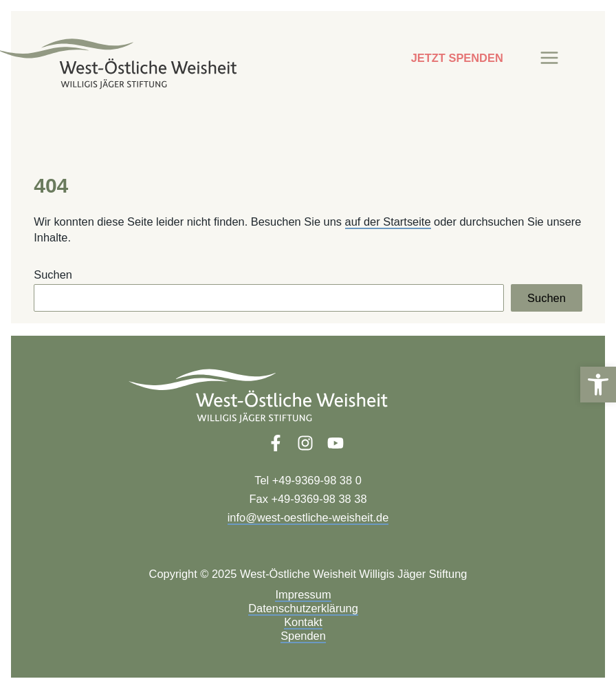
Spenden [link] (303, 636)
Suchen (53, 274)
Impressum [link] (303, 594)
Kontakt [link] (303, 622)
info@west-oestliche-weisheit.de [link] (308, 517)
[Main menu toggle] (550, 58)
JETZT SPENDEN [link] (457, 58)
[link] (598, 385)
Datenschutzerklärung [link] (303, 608)
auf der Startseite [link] (388, 222)
